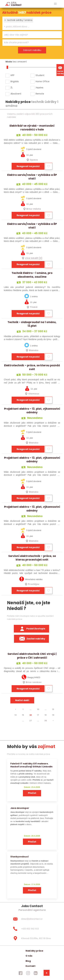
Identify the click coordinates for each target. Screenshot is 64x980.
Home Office (43, 81)
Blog (28, 961)
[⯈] (53, 721)
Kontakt (31, 966)
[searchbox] (30, 27)
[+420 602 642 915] (32, 929)
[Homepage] (13, 4)
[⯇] (16, 709)
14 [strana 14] (16, 715)
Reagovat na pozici (28, 166)
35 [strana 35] (46, 721)
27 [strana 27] (31, 721)
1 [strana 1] (23, 709)
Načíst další (22, 700)
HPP (12, 75)
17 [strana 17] (38, 715)
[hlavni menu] (55, 4)
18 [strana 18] (46, 715)
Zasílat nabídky (60, 70)
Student (40, 75)
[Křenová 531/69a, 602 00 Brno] (32, 938)
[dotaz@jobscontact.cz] (32, 919)
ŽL (12, 88)
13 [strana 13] (53, 709)
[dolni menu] (47, 973)
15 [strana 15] (23, 715)
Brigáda (15, 81)
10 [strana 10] (38, 709)
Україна (39, 88)
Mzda (9, 62)
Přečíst (32, 793)
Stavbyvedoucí (20, 857)
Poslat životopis (32, 629)
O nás (29, 956)
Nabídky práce (34, 951)
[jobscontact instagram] (28, 973)
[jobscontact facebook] (21, 973)
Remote (40, 94)
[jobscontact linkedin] (36, 973)
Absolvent (16, 94)
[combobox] (32, 23)
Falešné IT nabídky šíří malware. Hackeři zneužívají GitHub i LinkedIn (31, 765)
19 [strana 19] (53, 715)
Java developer (20, 808)
